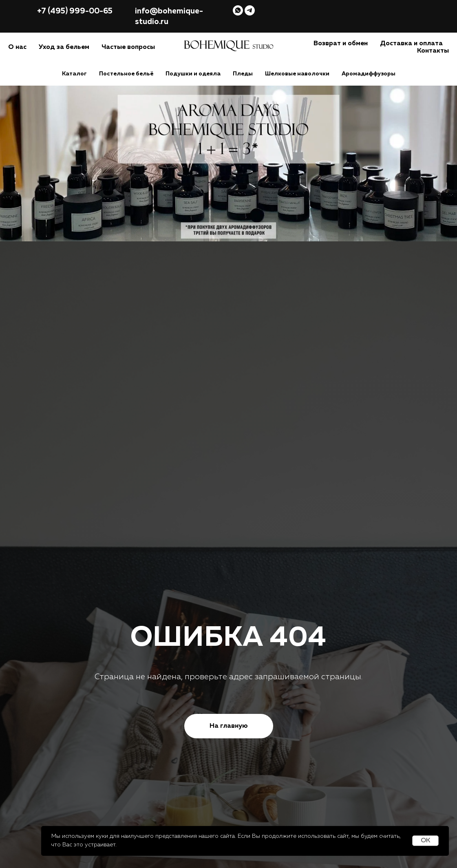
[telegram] (250, 10)
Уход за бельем (64, 47)
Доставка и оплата (411, 44)
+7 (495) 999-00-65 (75, 11)
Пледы (243, 74)
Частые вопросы (128, 47)
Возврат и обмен (341, 44)
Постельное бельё (126, 74)
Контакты (433, 51)
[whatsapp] (238, 10)
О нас (17, 47)
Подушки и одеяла (193, 74)
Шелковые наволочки (297, 74)
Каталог (74, 74)
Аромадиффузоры (369, 74)
